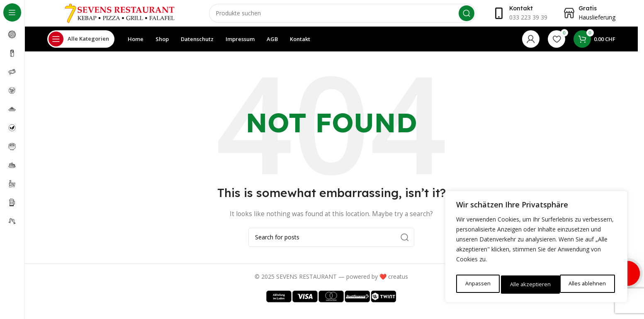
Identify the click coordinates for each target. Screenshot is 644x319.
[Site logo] (120, 16)
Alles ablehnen (528, 284)
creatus (398, 283)
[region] (536, 249)
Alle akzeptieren (587, 284)
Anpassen (477, 284)
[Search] (343, 17)
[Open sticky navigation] (81, 46)
